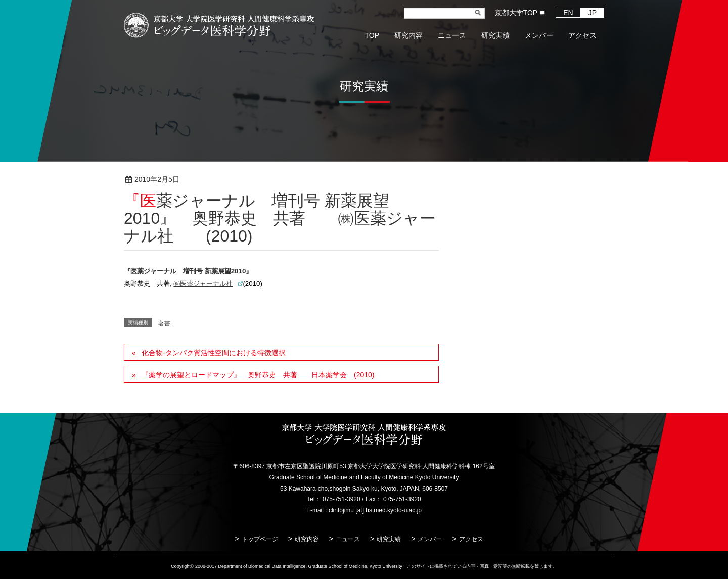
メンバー (430, 539)
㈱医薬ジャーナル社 (203, 284)
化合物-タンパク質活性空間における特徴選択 (214, 353)
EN (568, 13)
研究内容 (307, 539)
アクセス (471, 539)
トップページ (260, 539)
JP (593, 13)
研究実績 (389, 539)
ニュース (348, 539)
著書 (212, 180)
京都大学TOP (516, 13)
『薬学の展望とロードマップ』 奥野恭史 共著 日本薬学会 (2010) (258, 375)
